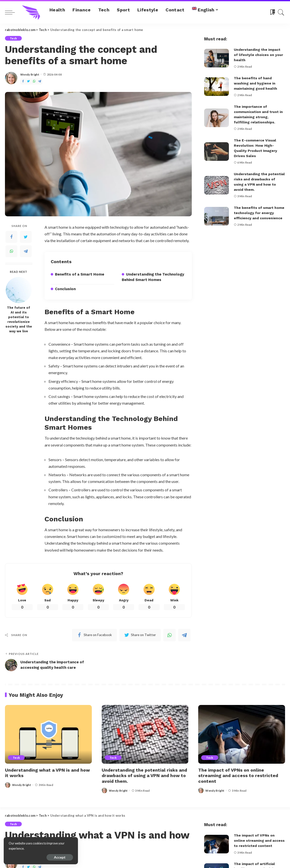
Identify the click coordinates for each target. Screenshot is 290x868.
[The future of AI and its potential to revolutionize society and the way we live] (19, 290)
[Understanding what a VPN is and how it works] (48, 734)
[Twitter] (28, 81)
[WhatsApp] (34, 81)
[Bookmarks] (272, 12)
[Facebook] (23, 81)
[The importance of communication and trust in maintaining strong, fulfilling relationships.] (217, 118)
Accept (60, 857)
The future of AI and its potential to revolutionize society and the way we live (19, 319)
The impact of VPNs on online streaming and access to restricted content (238, 776)
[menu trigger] (12, 12)
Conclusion (65, 289)
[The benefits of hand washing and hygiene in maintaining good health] (217, 87)
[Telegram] (40, 81)
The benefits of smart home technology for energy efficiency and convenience (259, 213)
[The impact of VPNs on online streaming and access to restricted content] (242, 734)
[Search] (281, 12)
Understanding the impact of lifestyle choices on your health (258, 55)
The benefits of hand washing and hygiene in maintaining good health (255, 83)
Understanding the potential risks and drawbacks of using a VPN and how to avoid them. (144, 776)
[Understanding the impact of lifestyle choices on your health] (217, 58)
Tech (13, 38)
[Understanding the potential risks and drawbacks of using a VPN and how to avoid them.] (217, 185)
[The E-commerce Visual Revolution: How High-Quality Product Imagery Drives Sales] (217, 152)
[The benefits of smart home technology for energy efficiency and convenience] (217, 216)
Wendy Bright (30, 74)
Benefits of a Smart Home (80, 274)
